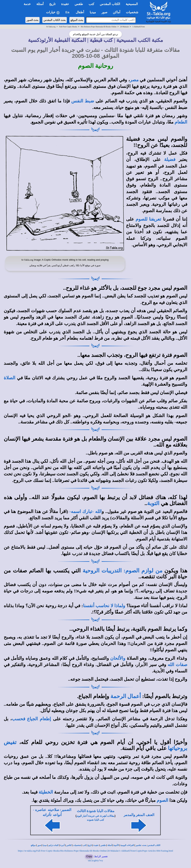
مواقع (33, 845)
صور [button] (104, 12)
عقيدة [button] (65, 4)
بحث (144, 845)
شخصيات (77, 845)
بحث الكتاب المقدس (55, 20)
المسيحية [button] (132, 4)
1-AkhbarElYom (139, 27)
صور (39, 845)
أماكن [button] (117, 12)
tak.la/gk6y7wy (96, 860)
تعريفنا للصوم (148, 219)
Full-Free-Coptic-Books (68, 27)
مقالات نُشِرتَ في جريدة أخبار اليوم (96, 816)
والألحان (118, 658)
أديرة (62, 845)
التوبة (153, 503)
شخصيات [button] (133, 12)
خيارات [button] (53, 12)
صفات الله (177, 665)
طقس (103, 845)
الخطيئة (46, 792)
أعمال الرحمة (126, 696)
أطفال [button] (80, 12)
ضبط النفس (83, 101)
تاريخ (90, 845)
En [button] (68, 12)
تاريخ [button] (52, 4)
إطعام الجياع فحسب (31, 719)
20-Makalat (124, 27)
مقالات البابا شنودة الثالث (96, 811)
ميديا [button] (93, 12)
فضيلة (170, 159)
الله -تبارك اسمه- (86, 511)
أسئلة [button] (40, 4)
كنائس (69, 845)
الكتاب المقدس (154, 845)
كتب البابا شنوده (95, 820)
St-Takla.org (51, 27)
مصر (134, 80)
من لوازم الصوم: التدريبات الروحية (123, 571)
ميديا (45, 845)
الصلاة (10, 378)
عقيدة (96, 845)
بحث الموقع (77, 20)
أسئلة (110, 845)
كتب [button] (91, 4)
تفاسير (138, 845)
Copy (89, 856)
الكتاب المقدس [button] (110, 4)
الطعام (181, 122)
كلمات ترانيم (54, 845)
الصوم (162, 800)
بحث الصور (33, 20)
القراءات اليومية (127, 845)
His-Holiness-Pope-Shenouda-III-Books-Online (99, 27)
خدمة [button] (27, 4)
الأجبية (116, 845)
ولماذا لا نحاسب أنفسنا (104, 606)
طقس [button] (79, 4)
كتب (84, 845)
